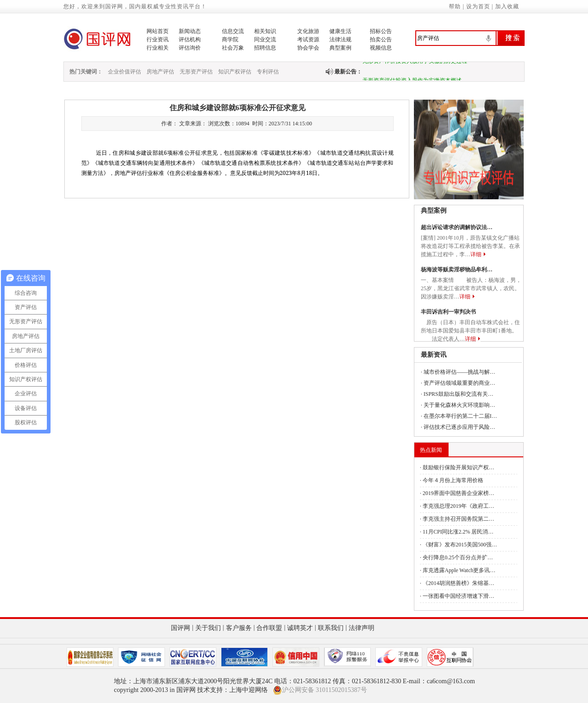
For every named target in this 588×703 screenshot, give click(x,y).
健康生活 (340, 31)
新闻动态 (190, 31)
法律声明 (362, 628)
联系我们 (331, 628)
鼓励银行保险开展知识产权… (458, 467)
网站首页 (158, 31)
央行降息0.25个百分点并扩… (458, 557)
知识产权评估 (235, 72)
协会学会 (308, 48)
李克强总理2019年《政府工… (458, 506)
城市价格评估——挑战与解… (459, 372)
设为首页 (478, 6)
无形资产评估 (196, 72)
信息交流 (233, 31)
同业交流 (265, 39)
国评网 (181, 628)
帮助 (455, 6)
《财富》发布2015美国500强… (460, 545)
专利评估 (268, 72)
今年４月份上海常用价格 (453, 480)
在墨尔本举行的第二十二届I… (460, 416)
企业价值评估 (124, 72)
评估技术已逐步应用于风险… (459, 427)
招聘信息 (265, 48)
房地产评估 (160, 72)
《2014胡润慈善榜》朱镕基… (458, 583)
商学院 (230, 39)
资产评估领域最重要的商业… (459, 383)
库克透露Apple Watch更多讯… (459, 570)
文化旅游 (308, 31)
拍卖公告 (381, 39)
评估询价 (190, 48)
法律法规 (340, 39)
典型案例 (340, 48)
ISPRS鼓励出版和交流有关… (458, 394)
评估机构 (190, 39)
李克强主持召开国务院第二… (458, 519)
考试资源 (308, 39)
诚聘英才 (300, 628)
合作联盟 (269, 628)
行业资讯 (158, 39)
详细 (476, 254)
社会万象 (233, 48)
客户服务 (239, 628)
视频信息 (381, 48)
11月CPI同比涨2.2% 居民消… (458, 532)
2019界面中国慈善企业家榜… (458, 493)
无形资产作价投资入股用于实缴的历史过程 (415, 63)
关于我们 (208, 628)
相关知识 (265, 31)
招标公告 (381, 31)
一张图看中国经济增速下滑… (458, 596)
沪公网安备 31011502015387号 (320, 690)
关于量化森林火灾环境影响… (459, 405)
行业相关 (158, 48)
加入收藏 (507, 6)
